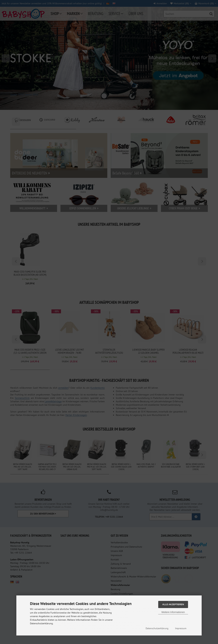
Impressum (181, 628)
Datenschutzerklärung (157, 628)
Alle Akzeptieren (173, 604)
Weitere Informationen (173, 612)
